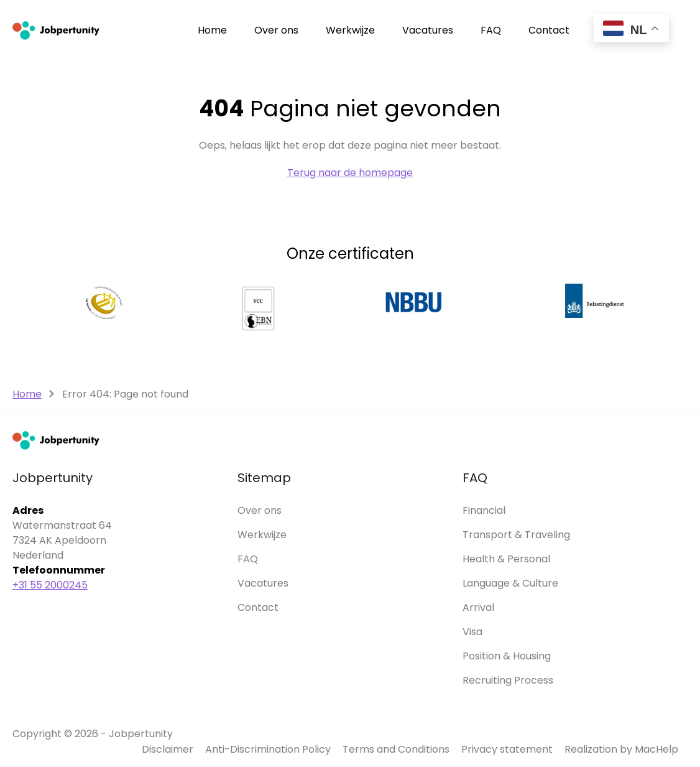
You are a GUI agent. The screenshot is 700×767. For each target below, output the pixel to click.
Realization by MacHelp (621, 749)
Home (212, 30)
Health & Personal (506, 559)
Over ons (276, 30)
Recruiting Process (508, 680)
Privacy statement (507, 749)
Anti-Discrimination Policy (268, 749)
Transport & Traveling (516, 535)
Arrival (478, 607)
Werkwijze (350, 30)
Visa (472, 632)
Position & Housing (507, 656)
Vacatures (428, 30)
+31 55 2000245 (50, 585)
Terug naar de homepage (350, 173)
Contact (549, 30)
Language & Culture (510, 583)
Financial (484, 510)
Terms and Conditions (396, 749)
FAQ (491, 30)
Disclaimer (168, 749)
